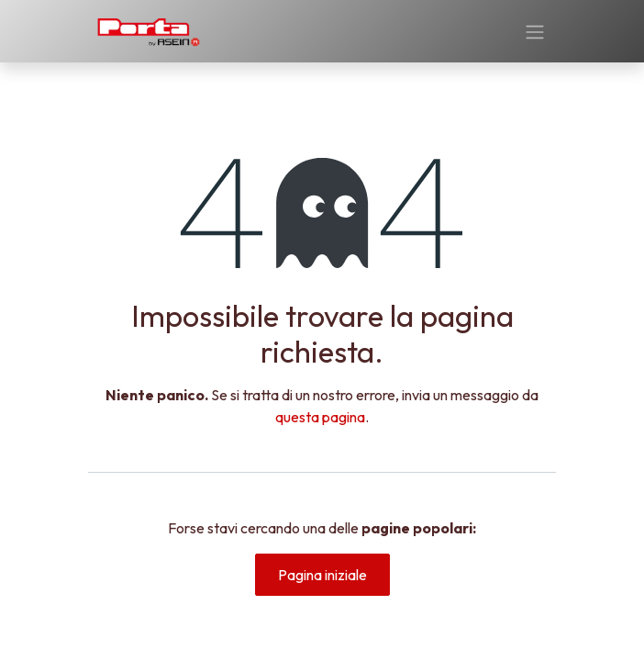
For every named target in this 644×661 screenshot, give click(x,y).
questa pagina (320, 417)
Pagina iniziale (322, 575)
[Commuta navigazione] (535, 31)
